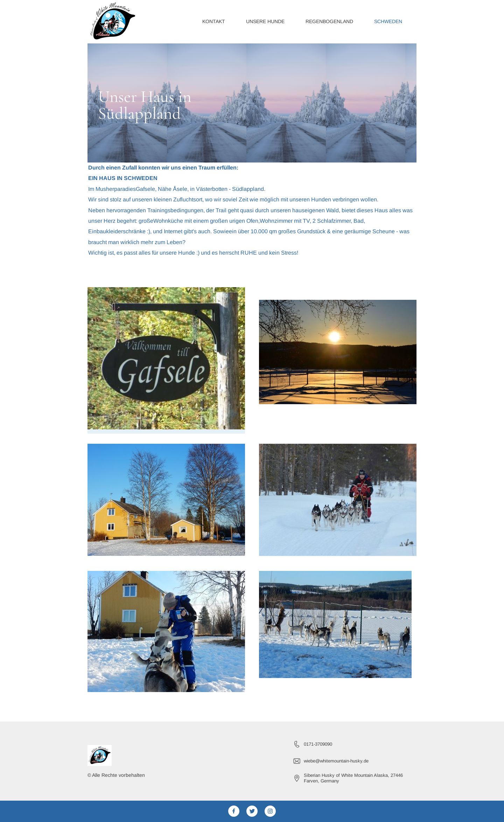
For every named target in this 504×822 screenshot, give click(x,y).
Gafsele (145, 189)
